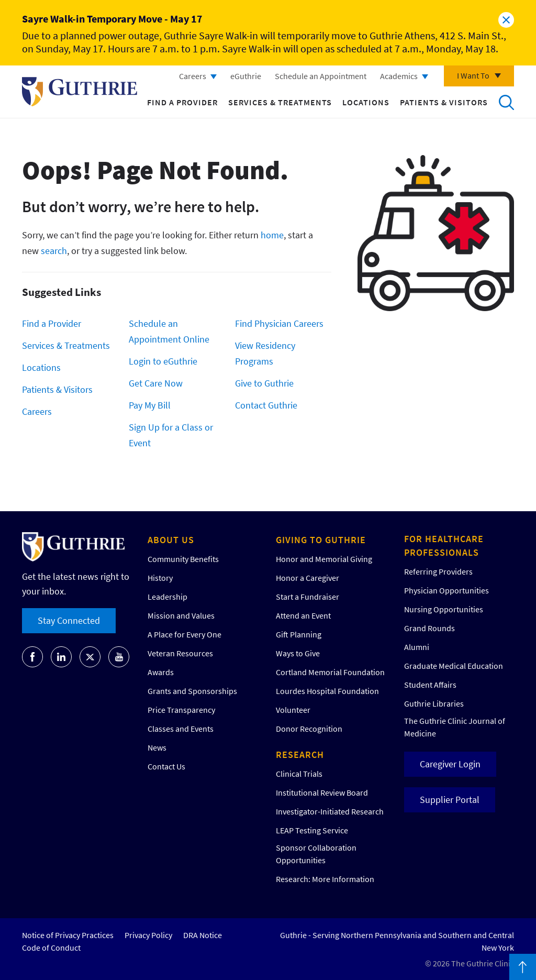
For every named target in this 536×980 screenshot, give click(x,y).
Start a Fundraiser (308, 597)
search (54, 251)
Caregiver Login (450, 764)
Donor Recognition (309, 729)
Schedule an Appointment (321, 76)
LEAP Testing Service (312, 830)
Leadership (167, 597)
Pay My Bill (150, 405)
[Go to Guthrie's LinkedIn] (61, 657)
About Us (171, 540)
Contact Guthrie (266, 405)
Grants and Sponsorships (192, 691)
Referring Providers (438, 571)
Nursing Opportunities (444, 609)
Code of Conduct (51, 948)
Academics (399, 76)
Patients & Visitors (444, 102)
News (157, 747)
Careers (193, 76)
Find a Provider (182, 102)
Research (300, 755)
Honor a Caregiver (308, 578)
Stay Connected (69, 620)
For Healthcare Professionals (444, 546)
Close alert (506, 20)
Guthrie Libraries (434, 703)
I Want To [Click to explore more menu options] (473, 75)
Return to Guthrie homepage (80, 92)
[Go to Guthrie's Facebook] (32, 657)
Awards (161, 672)
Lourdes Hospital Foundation (327, 691)
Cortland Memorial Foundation (330, 672)
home (272, 235)
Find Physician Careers (279, 323)
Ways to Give (298, 653)
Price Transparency (181, 710)
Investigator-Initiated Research (330, 811)
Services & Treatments (280, 102)
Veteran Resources (180, 653)
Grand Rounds (429, 628)
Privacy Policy (148, 935)
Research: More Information (325, 879)
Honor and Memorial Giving (324, 559)
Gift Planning (299, 634)
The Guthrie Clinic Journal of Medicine (455, 727)
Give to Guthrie (264, 383)
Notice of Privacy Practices (68, 935)
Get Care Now (156, 383)
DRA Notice (203, 935)
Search (506, 102)
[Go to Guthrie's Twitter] (90, 657)
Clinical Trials (299, 774)
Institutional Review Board (322, 792)
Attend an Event (303, 615)
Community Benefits (183, 559)
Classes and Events (181, 729)
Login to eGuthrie (163, 361)
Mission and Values (181, 615)
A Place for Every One (185, 634)
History (160, 578)
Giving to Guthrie (321, 540)
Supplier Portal (450, 800)
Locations (366, 102)
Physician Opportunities (446, 590)
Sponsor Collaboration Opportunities (316, 854)
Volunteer (293, 710)
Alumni (417, 647)
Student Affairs (430, 685)
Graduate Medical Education (454, 666)
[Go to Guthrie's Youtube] (119, 657)
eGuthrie (246, 76)
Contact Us (166, 766)
